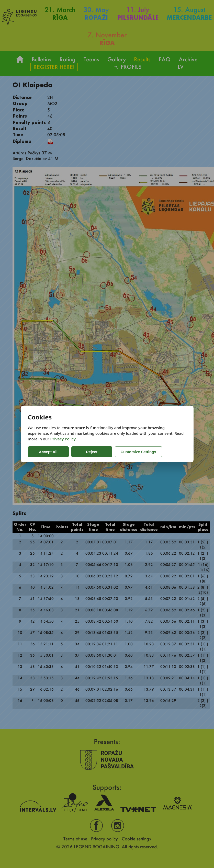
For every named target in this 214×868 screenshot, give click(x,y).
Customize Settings (138, 452)
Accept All (48, 452)
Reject (92, 452)
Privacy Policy (63, 439)
